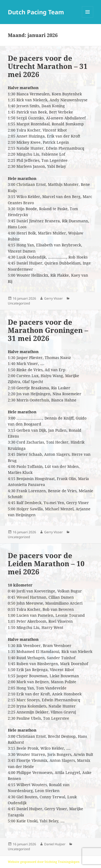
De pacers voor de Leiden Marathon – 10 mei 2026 (46, 564)
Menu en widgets (88, 17)
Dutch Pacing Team (36, 12)
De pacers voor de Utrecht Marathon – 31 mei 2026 (48, 66)
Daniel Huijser (55, 844)
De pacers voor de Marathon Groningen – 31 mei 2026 (48, 330)
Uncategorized (19, 303)
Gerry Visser (53, 298)
